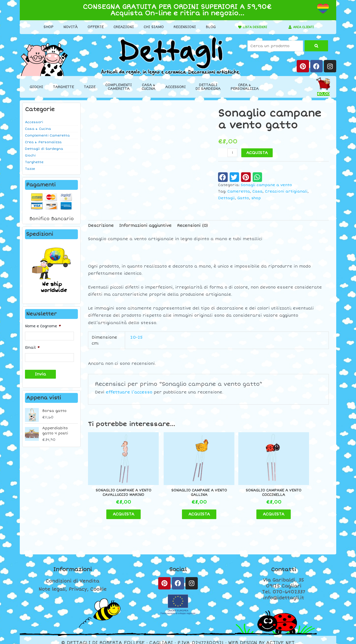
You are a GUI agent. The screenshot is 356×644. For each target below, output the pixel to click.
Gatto (243, 198)
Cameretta (239, 191)
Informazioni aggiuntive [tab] (145, 226)
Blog (208, 27)
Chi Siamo (151, 27)
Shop (46, 27)
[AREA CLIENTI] (288, 27)
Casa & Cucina (38, 129)
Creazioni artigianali (286, 191)
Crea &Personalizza (245, 87)
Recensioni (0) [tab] (192, 226)
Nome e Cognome (43, 326)
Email (32, 347)
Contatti (284, 564)
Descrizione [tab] (101, 226)
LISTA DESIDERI (252, 27)
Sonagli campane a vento (266, 185)
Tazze (90, 87)
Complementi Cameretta (47, 136)
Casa (257, 191)
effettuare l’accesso (129, 392)
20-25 (136, 337)
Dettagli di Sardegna (44, 149)
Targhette (63, 87)
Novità (68, 27)
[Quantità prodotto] (233, 153)
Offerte (93, 27)
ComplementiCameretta (119, 87)
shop (256, 198)
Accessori (175, 87)
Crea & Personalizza (43, 142)
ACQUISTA (257, 153)
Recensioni (182, 27)
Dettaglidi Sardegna (208, 87)
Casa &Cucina (148, 87)
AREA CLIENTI (303, 27)
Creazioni (121, 27)
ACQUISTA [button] (116, 508)
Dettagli (226, 198)
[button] (223, 177)
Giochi (36, 87)
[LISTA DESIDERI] (235, 27)
